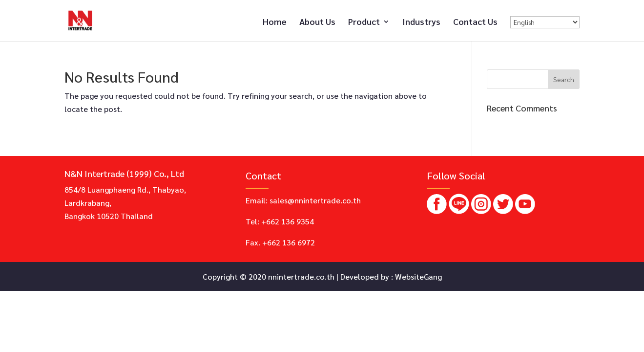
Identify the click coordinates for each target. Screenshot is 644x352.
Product (364, 22)
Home (275, 22)
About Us (317, 22)
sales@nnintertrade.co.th (315, 200)
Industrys (421, 22)
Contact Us (475, 22)
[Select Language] (545, 22)
